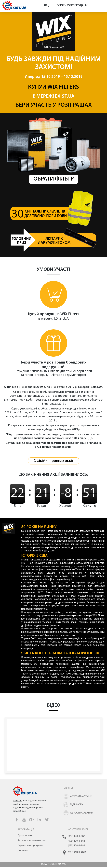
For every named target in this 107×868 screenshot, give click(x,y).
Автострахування (82, 814)
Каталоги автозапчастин (31, 842)
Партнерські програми (30, 847)
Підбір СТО (76, 806)
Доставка (23, 852)
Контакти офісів (77, 853)
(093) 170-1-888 (76, 847)
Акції (47, 5)
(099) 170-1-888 (76, 842)
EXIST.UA (65, 96)
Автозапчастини (81, 798)
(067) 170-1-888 (76, 838)
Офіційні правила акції (53, 462)
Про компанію (25, 837)
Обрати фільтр (54, 179)
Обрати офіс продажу (72, 5)
